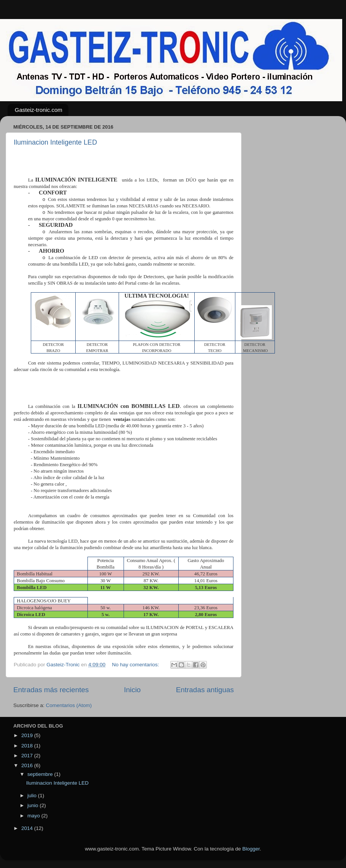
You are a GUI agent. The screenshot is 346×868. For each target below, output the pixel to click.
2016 (28, 765)
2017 (28, 756)
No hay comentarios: (136, 665)
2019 (28, 735)
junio (33, 805)
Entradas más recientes (51, 690)
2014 (28, 828)
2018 (28, 746)
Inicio (132, 690)
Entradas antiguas (205, 690)
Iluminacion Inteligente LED (55, 142)
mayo (34, 816)
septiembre (41, 774)
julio (33, 796)
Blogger (251, 849)
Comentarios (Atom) (69, 705)
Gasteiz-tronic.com (39, 110)
